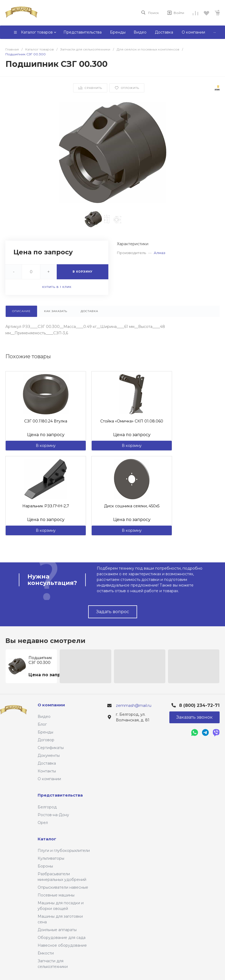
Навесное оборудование (62, 945)
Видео (44, 717)
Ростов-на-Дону (53, 815)
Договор (46, 740)
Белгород (47, 807)
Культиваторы (51, 858)
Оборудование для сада (62, 938)
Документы (49, 755)
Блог (42, 724)
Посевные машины (56, 895)
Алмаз (160, 253)
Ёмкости (46, 953)
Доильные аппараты (57, 930)
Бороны (45, 866)
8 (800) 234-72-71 (199, 705)
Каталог (47, 839)
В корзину (46, 446)
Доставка (47, 763)
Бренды (45, 732)
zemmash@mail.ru (134, 706)
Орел (43, 823)
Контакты (47, 771)
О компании (49, 779)
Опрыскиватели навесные (63, 887)
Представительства (60, 795)
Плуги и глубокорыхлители (64, 851)
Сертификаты (51, 748)
